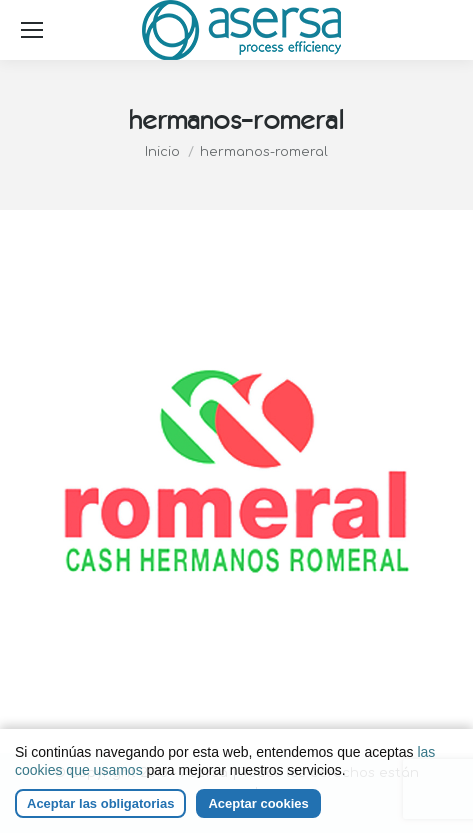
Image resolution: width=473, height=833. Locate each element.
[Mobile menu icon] (32, 30)
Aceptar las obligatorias (100, 803)
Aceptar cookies (258, 803)
